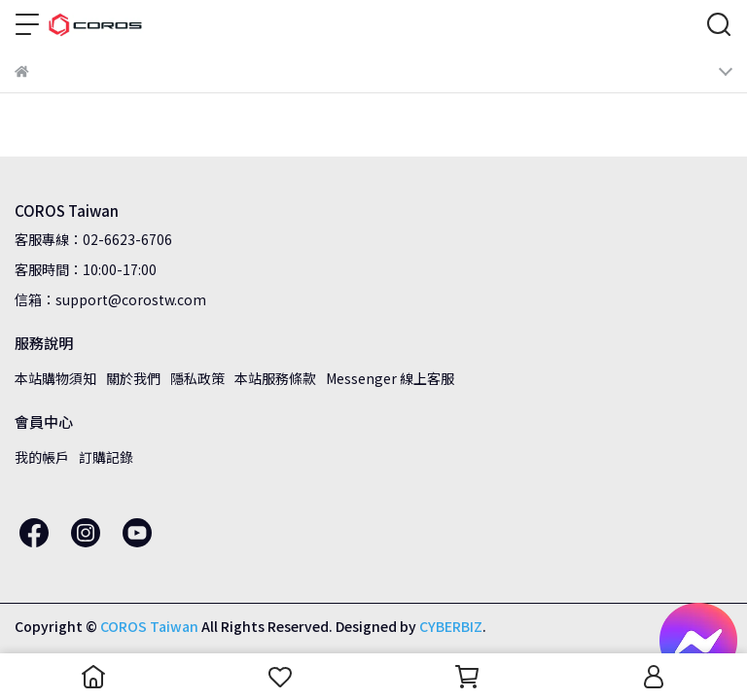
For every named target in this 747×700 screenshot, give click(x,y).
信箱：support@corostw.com (110, 299)
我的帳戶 (42, 457)
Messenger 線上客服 (390, 378)
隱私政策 (197, 378)
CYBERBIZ (451, 626)
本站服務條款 (275, 378)
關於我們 (133, 378)
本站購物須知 (55, 378)
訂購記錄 (106, 457)
